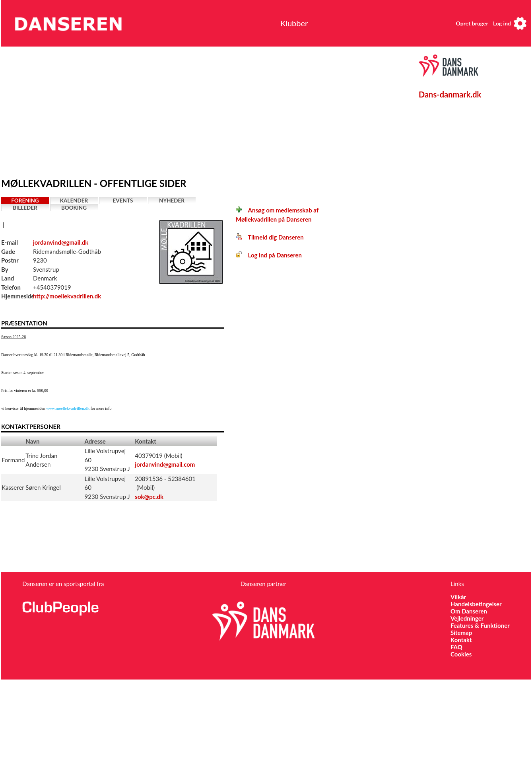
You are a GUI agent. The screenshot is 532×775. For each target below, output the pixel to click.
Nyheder (172, 201)
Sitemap (461, 633)
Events (123, 201)
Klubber (294, 23)
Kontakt (461, 640)
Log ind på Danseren (269, 255)
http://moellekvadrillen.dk (67, 296)
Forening (25, 201)
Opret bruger (472, 23)
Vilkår (458, 597)
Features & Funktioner (480, 625)
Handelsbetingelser (476, 604)
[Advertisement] (127, 110)
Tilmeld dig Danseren (270, 237)
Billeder (25, 208)
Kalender (74, 201)
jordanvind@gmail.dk (61, 242)
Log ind (502, 23)
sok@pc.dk (149, 497)
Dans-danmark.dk (450, 94)
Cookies (461, 654)
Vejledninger (467, 618)
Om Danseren (469, 611)
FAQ (456, 647)
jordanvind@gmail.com (165, 464)
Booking (74, 208)
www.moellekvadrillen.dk (68, 408)
